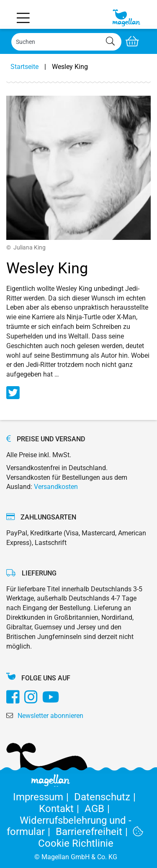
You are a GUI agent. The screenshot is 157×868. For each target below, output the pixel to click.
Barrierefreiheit (94, 832)
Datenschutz (106, 797)
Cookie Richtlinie (91, 838)
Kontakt (62, 809)
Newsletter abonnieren (50, 716)
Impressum (44, 797)
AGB (99, 809)
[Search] (66, 42)
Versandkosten (56, 487)
